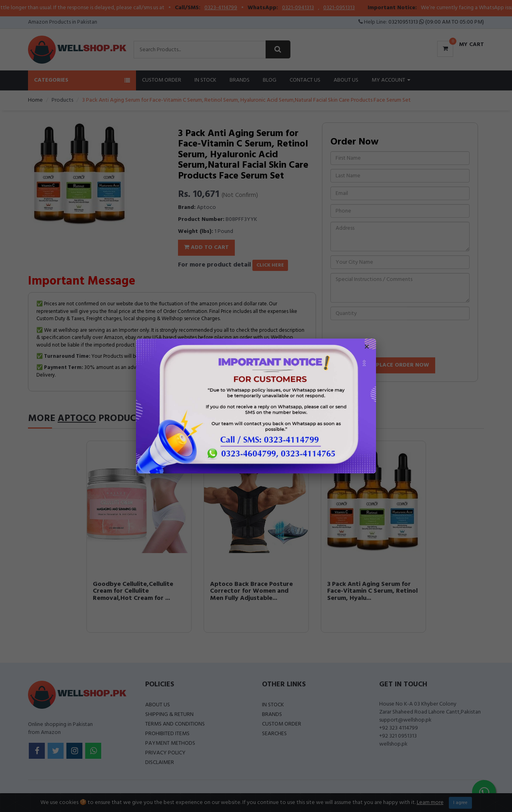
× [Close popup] (367, 348)
